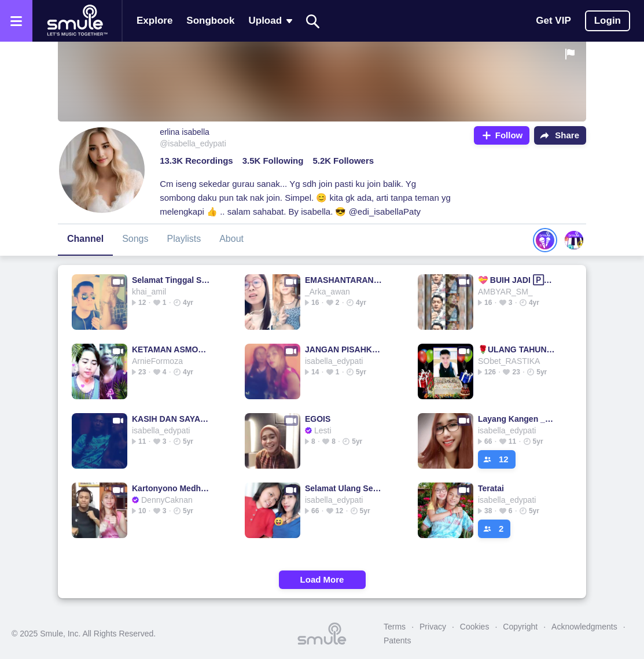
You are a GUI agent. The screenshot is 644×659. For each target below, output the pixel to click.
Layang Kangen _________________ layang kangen (517, 419)
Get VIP (553, 21)
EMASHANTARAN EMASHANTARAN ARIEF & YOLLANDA (344, 280)
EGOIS (318, 419)
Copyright (520, 627)
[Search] (313, 21)
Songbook (210, 21)
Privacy (433, 627)
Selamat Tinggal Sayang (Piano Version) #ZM (171, 280)
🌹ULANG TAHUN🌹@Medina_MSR (517, 349)
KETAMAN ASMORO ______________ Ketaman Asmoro (171, 349)
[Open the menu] (16, 21)
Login (608, 21)
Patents (397, 640)
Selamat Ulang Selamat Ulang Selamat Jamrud (344, 488)
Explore (154, 21)
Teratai (491, 488)
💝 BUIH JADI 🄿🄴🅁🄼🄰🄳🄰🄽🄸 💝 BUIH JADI (517, 280)
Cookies (475, 627)
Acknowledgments (584, 627)
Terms (395, 627)
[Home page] (77, 21)
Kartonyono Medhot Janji (171, 488)
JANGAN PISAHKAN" (344, 349)
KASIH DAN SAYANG (171, 419)
